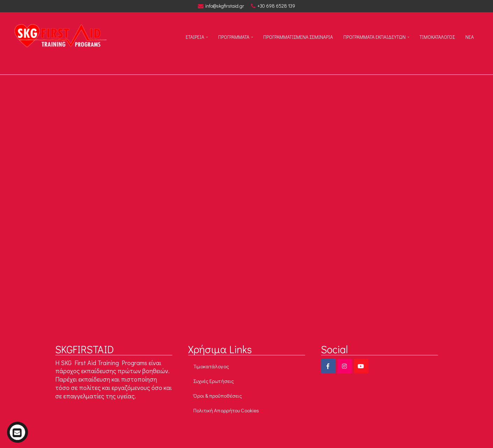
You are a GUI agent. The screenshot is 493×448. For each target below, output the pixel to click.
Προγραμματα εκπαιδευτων (374, 37)
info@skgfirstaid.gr (221, 6)
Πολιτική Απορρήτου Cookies (226, 410)
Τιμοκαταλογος (437, 37)
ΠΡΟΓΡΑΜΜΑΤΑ (234, 37)
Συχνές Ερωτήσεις (214, 381)
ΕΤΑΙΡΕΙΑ (195, 37)
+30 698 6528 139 (273, 6)
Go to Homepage (287, 248)
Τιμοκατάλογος (211, 366)
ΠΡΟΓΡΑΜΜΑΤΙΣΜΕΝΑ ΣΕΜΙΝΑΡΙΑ (298, 37)
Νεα (470, 37)
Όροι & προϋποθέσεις (218, 396)
